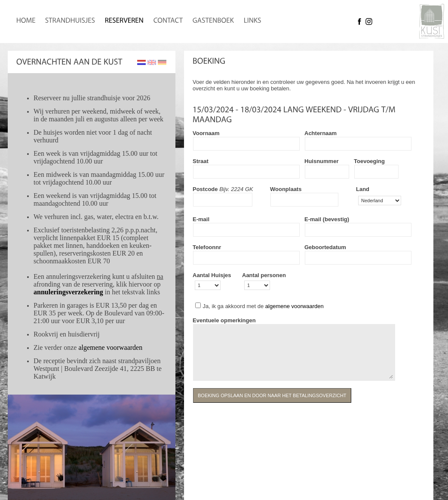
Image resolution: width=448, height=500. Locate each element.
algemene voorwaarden (110, 347)
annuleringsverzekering (68, 292)
